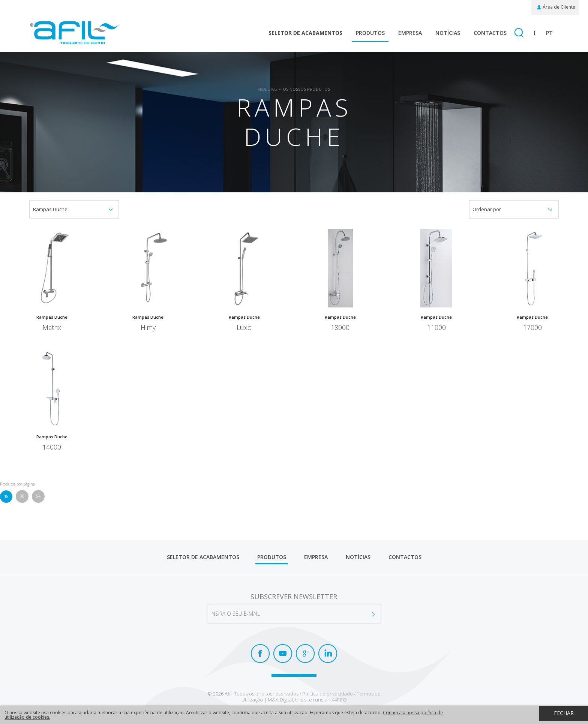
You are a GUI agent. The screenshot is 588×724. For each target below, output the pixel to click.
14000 (52, 448)
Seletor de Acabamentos (305, 33)
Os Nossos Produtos (306, 89)
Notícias (448, 33)
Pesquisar (519, 33)
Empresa (410, 33)
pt (549, 33)
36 (22, 496)
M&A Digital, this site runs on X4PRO (307, 700)
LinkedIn (328, 654)
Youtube (283, 654)
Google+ (305, 654)
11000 (436, 328)
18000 (340, 328)
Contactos (490, 33)
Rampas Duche (52, 317)
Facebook (260, 654)
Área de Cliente (559, 7)
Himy (148, 328)
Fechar (564, 713)
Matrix (52, 328)
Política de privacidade (328, 694)
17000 (532, 328)
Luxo (244, 328)
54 (38, 496)
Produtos (370, 33)
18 (6, 496)
